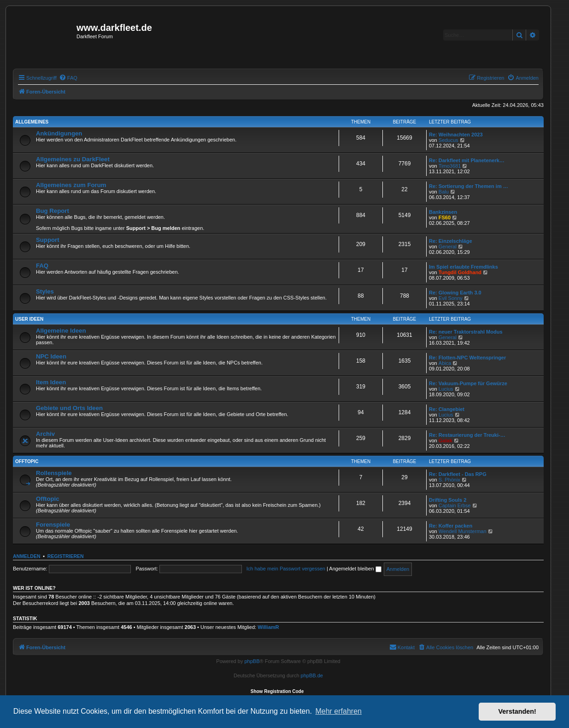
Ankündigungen (59, 133)
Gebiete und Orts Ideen (69, 408)
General (448, 247)
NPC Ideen (51, 356)
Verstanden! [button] (517, 711)
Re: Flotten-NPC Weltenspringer (467, 358)
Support (48, 240)
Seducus (449, 140)
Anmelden (27, 556)
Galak (446, 440)
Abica (445, 363)
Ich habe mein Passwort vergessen (286, 569)
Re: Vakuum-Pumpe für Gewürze (468, 383)
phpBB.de (312, 675)
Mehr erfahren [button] (338, 711)
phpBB (252, 661)
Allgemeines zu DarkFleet (73, 159)
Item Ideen (51, 382)
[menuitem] (68, 78)
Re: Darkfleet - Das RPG (458, 474)
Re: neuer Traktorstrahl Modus (466, 332)
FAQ (42, 266)
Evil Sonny (451, 298)
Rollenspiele (54, 473)
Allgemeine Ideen (61, 331)
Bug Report (53, 211)
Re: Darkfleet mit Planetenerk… (467, 160)
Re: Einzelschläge (451, 241)
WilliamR (268, 627)
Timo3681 (450, 166)
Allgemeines (32, 122)
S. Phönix (449, 480)
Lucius (446, 389)
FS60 (445, 217)
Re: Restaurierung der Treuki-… (467, 435)
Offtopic (27, 461)
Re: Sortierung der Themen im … (469, 186)
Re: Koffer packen (451, 526)
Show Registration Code (277, 691)
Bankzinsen (443, 212)
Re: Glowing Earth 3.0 (455, 293)
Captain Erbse (455, 505)
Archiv (45, 434)
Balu (444, 192)
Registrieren (66, 556)
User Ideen (29, 319)
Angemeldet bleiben (355, 569)
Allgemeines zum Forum (71, 185)
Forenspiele (53, 525)
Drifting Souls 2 (448, 500)
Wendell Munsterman (463, 531)
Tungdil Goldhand (460, 272)
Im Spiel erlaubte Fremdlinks (463, 267)
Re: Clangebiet (447, 409)
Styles (45, 291)
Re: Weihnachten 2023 (456, 135)
